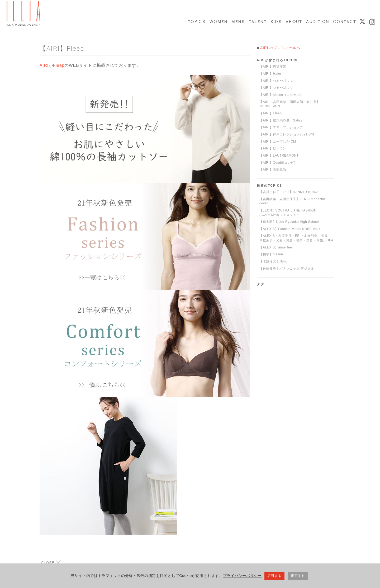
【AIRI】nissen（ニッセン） (281, 95)
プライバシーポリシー (242, 577)
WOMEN (218, 22)
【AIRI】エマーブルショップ (281, 127)
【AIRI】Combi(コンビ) (277, 163)
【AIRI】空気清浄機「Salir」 (282, 120)
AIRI (44, 65)
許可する (274, 577)
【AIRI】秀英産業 (273, 67)
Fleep (59, 65)
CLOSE (51, 563)
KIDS (276, 22)
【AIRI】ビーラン (273, 148)
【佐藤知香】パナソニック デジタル (287, 269)
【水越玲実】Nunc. (274, 261)
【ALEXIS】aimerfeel (276, 247)
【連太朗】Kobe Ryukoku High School (289, 222)
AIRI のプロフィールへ (280, 48)
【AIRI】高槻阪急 (273, 170)
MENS (238, 22)
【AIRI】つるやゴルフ (276, 81)
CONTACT (344, 22)
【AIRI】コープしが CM (278, 142)
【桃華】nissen (271, 254)
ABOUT (294, 22)
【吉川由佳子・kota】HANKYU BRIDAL (290, 192)
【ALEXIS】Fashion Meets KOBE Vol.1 (290, 229)
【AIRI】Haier (270, 74)
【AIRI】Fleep (271, 113)
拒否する (298, 577)
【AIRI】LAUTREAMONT (279, 156)
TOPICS (196, 22)
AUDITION (317, 22)
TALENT (258, 22)
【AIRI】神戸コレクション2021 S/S (287, 134)
